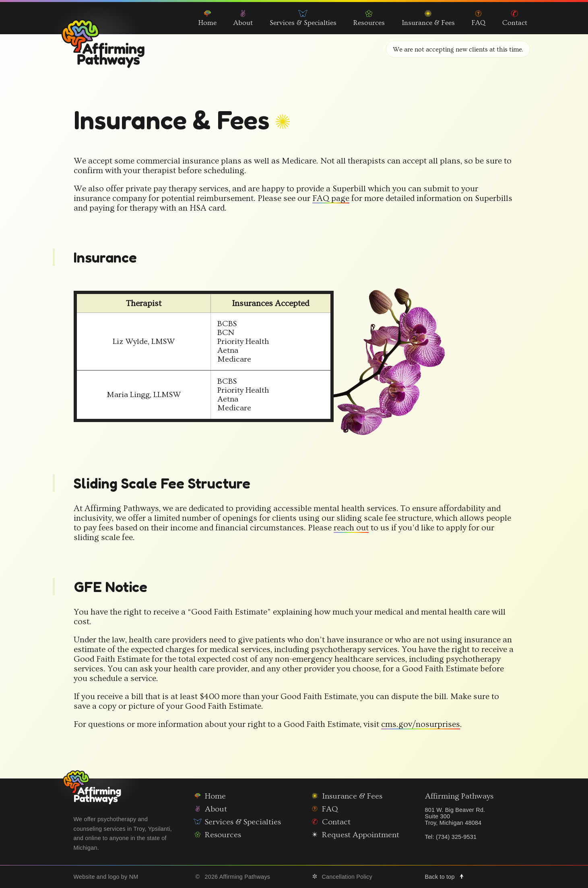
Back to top (447, 877)
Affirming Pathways (459, 809)
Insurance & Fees (428, 19)
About (243, 19)
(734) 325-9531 (456, 837)
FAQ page (330, 199)
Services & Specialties (303, 19)
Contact (515, 19)
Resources (369, 19)
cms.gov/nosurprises (420, 724)
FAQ (479, 19)
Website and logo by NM (106, 877)
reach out (350, 528)
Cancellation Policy (340, 877)
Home (207, 19)
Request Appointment (354, 835)
